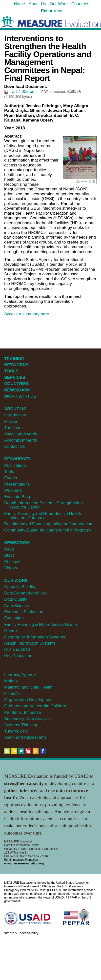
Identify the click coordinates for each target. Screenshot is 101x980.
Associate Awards (21, 434)
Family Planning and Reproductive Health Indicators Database (43, 516)
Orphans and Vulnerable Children (35, 706)
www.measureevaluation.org (24, 863)
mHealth (12, 693)
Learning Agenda (20, 675)
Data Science (17, 606)
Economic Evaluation (24, 612)
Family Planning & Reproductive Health (41, 624)
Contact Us (15, 446)
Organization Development (29, 700)
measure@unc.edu (25, 860)
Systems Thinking (21, 725)
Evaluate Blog (17, 497)
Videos (10, 568)
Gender (11, 631)
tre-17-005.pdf (20, 92)
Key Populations (19, 656)
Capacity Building (20, 587)
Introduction (15, 415)
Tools (9, 472)
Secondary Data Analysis (27, 719)
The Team (13, 428)
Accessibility (29, 933)
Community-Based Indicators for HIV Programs (48, 530)
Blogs (9, 555)
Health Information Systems (30, 643)
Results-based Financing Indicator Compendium (49, 524)
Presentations (17, 484)
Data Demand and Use (25, 593)
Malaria (11, 681)
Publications (15, 465)
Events (11, 478)
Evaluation (14, 618)
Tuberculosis (16, 731)
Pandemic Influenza (23, 712)
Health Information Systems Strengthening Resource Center (43, 505)
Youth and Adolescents (25, 737)
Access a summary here (27, 314)
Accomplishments (21, 440)
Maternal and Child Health (28, 687)
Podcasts (13, 562)
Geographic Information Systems (35, 637)
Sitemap (10, 933)
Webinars (13, 490)
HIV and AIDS (17, 649)
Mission (11, 421)
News (9, 549)
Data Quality (16, 599)
